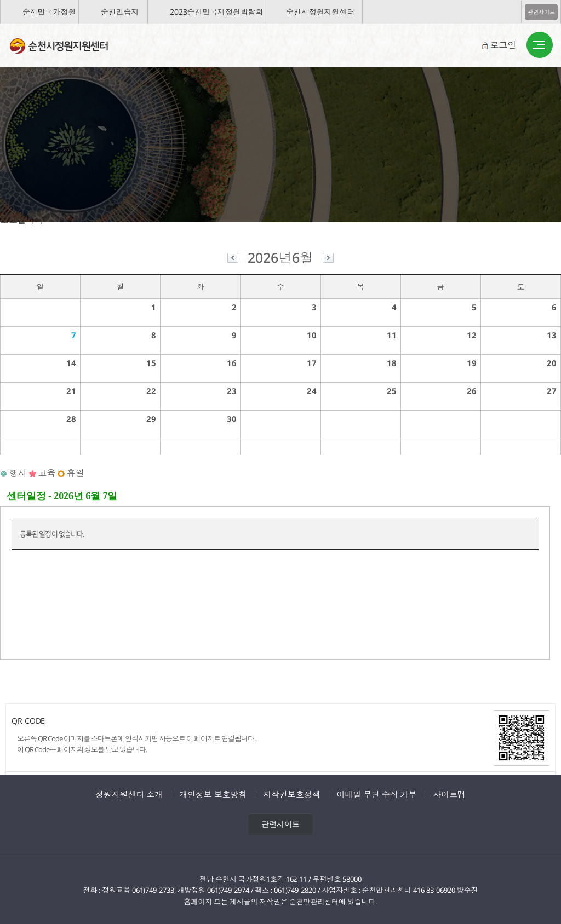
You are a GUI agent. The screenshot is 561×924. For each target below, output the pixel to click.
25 (392, 391)
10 (312, 335)
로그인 (503, 45)
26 (472, 391)
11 (392, 335)
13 (552, 335)
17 (312, 363)
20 (552, 363)
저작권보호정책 (291, 794)
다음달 (328, 259)
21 (71, 391)
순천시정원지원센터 (320, 12)
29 (151, 419)
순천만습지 (120, 12)
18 (392, 363)
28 (71, 419)
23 (232, 391)
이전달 (233, 259)
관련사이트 (541, 12)
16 (232, 363)
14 (71, 363)
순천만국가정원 (49, 12)
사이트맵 (449, 794)
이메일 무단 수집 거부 (377, 794)
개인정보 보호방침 (213, 794)
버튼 (540, 45)
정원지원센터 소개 (129, 794)
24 (312, 391)
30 (232, 419)
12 (472, 335)
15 (151, 363)
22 (151, 391)
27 (552, 391)
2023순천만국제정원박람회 (217, 12)
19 (472, 363)
